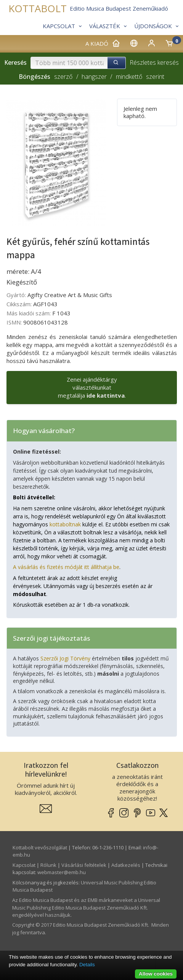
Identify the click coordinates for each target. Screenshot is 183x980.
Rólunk (48, 865)
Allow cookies (156, 974)
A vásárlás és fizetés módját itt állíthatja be (66, 567)
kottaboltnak (65, 524)
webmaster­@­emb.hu (62, 872)
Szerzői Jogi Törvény (65, 658)
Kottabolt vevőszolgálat (40, 847)
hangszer (94, 77)
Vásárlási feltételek (84, 865)
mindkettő (129, 77)
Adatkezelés (126, 865)
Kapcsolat (24, 865)
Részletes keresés (154, 62)
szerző (63, 77)
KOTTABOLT (38, 9)
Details (87, 965)
